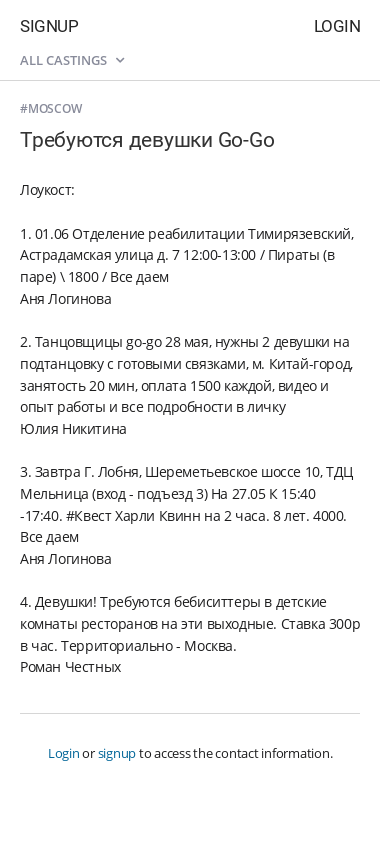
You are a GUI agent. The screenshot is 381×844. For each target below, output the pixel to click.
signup (117, 753)
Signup (49, 26)
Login (337, 26)
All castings (72, 60)
